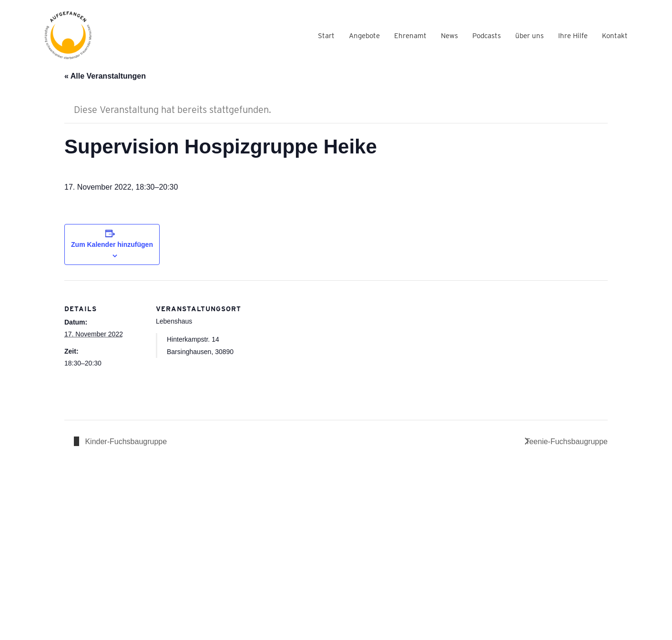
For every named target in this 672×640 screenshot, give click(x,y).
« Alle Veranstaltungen (105, 76)
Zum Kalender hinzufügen (112, 244)
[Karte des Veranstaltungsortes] (298, 346)
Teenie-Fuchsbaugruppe (566, 442)
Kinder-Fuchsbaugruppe (125, 442)
